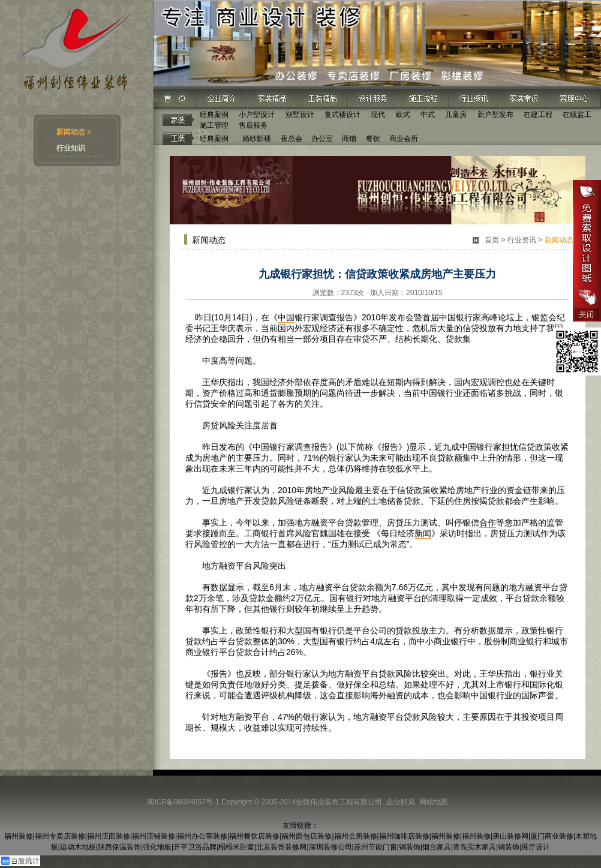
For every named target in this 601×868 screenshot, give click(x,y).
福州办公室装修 (202, 836)
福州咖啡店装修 (404, 836)
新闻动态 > (74, 132)
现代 (378, 115)
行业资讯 (522, 240)
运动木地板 (78, 847)
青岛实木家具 (474, 847)
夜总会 (292, 139)
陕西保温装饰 (119, 847)
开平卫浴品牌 (195, 847)
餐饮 (373, 139)
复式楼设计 (342, 115)
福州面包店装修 (306, 836)
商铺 (349, 139)
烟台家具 (437, 847)
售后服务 (253, 125)
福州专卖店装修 (60, 836)
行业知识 (71, 148)
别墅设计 (300, 115)
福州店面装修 (109, 836)
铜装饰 (410, 847)
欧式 (403, 115)
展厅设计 (536, 847)
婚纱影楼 (257, 139)
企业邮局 (401, 802)
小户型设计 (257, 115)
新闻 (423, 533)
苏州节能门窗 (375, 847)
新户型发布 (495, 115)
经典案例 (214, 115)
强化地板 (157, 847)
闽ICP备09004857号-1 (183, 802)
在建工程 (538, 115)
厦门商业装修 (552, 836)
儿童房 (456, 115)
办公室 (322, 139)
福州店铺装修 (154, 836)
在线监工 (577, 115)
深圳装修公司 (330, 847)
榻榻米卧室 (236, 847)
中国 (286, 317)
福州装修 (19, 836)
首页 (492, 240)
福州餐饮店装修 (254, 836)
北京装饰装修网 (281, 847)
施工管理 (214, 125)
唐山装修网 (510, 836)
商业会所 (404, 139)
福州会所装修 (356, 836)
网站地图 (434, 802)
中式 (428, 115)
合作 (488, 522)
